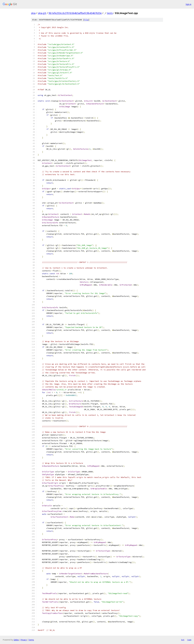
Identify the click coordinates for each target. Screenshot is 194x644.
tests (110, 13)
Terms (31, 640)
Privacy (24, 640)
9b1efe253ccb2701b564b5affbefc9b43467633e (75, 13)
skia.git (42, 13)
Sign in (188, 4)
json (189, 640)
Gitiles (16, 640)
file (86, 20)
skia (33, 13)
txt (183, 640)
